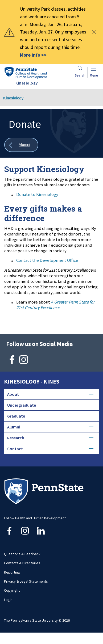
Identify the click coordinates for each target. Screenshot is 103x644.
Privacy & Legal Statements (26, 581)
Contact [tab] (50, 449)
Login (8, 600)
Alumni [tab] (50, 427)
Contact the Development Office (47, 260)
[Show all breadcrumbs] (21, 145)
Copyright (12, 590)
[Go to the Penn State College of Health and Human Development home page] (26, 73)
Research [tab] (50, 438)
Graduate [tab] (50, 416)
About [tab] (50, 394)
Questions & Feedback (22, 554)
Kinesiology (13, 98)
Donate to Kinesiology (37, 194)
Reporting (12, 572)
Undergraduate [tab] (50, 405)
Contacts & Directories (22, 563)
